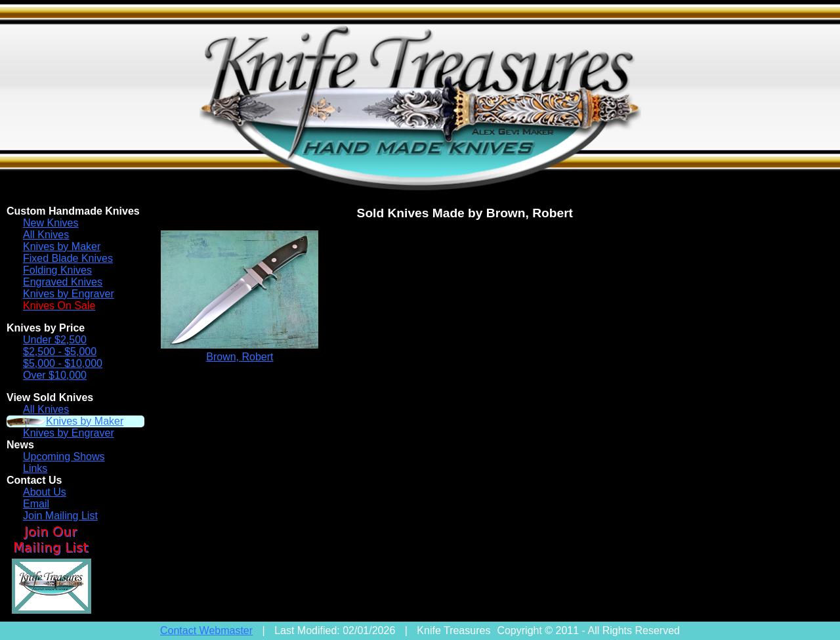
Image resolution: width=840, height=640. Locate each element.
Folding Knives (57, 270)
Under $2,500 (55, 340)
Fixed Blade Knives (68, 258)
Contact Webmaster (206, 630)
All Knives (46, 235)
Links (35, 468)
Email (36, 504)
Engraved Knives (63, 282)
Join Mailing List (60, 516)
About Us (45, 492)
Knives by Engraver (69, 294)
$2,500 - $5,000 (60, 352)
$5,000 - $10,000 (63, 363)
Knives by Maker (62, 246)
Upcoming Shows (64, 457)
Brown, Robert (240, 357)
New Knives (51, 223)
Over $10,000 (55, 375)
